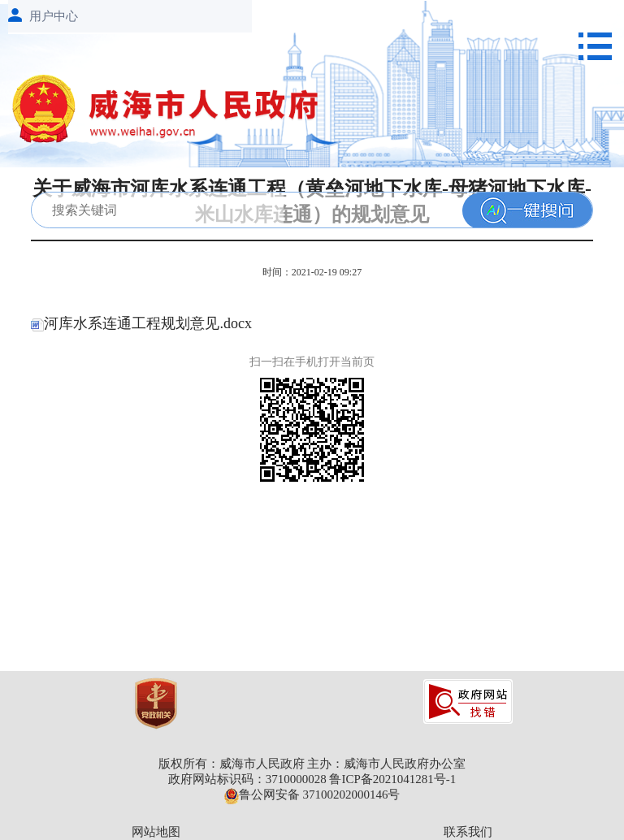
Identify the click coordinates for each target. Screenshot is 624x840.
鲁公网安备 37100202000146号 (312, 795)
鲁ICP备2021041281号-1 (392, 779)
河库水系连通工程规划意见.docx (141, 323)
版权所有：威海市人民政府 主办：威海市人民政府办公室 (312, 764)
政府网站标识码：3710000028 (247, 779)
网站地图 (156, 832)
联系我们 (468, 832)
